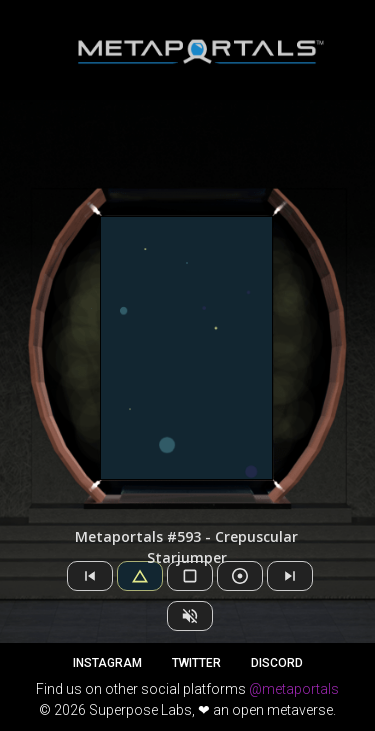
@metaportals (294, 689)
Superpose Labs (140, 710)
